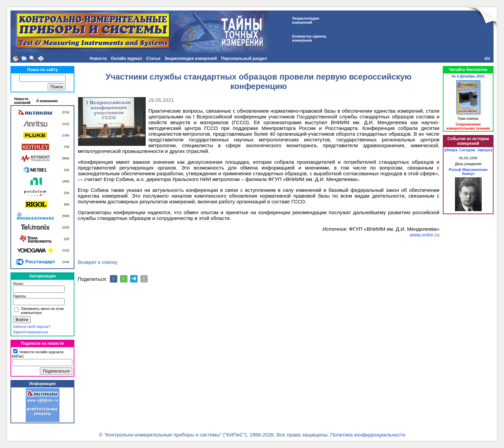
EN (487, 59)
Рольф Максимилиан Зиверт (468, 172)
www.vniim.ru (425, 235)
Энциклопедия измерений (190, 59)
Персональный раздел (244, 59)
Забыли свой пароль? (32, 327)
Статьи (153, 59)
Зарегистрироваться (30, 332)
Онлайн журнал (127, 59)
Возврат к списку (98, 262)
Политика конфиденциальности (368, 435)
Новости (98, 59)
